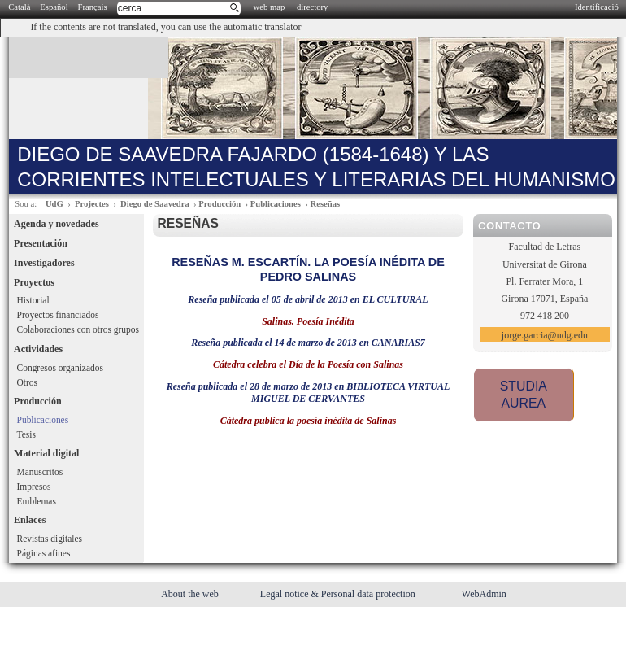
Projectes (92, 204)
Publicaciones (276, 204)
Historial (33, 300)
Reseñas (325, 204)
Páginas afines (44, 553)
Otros (27, 382)
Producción (220, 204)
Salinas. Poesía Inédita (308, 321)
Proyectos (34, 282)
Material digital (46, 453)
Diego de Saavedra (155, 204)
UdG (54, 204)
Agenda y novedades (57, 224)
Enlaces (30, 520)
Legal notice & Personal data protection (339, 594)
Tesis (26, 434)
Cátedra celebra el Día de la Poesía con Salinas (308, 364)
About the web (191, 594)
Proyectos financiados (58, 315)
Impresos (34, 487)
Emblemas (37, 501)
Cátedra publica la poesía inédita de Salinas (309, 421)
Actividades (38, 349)
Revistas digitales (50, 539)
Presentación (41, 243)
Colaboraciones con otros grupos (78, 329)
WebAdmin (484, 594)
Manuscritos (40, 472)
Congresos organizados (60, 368)
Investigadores (44, 263)
